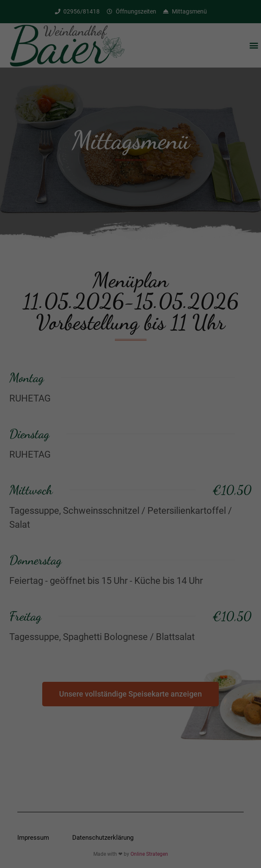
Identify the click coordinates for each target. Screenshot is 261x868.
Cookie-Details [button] (91, 535)
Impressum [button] (174, 535)
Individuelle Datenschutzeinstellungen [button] (130, 517)
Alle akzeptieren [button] (130, 467)
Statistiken (181, 438)
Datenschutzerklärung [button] (134, 535)
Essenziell (73, 438)
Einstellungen (40, 419)
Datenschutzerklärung (88, 411)
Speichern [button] (130, 492)
